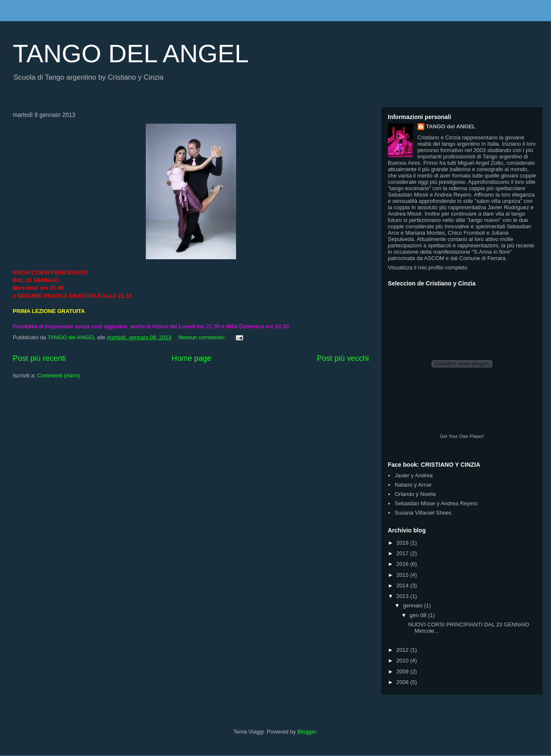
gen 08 (419, 615)
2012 (403, 650)
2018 (403, 543)
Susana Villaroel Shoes (423, 513)
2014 (403, 586)
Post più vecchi (343, 358)
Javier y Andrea (414, 475)
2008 (403, 682)
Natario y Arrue (413, 485)
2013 (403, 596)
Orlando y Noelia (415, 494)
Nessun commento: (203, 337)
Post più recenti (39, 358)
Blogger (307, 732)
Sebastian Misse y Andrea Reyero (436, 503)
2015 (403, 575)
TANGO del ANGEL (451, 126)
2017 (403, 553)
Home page (192, 358)
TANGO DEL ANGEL (131, 54)
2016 (403, 564)
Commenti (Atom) (59, 375)
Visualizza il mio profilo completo (428, 267)
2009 (403, 672)
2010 (403, 660)
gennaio (414, 605)
